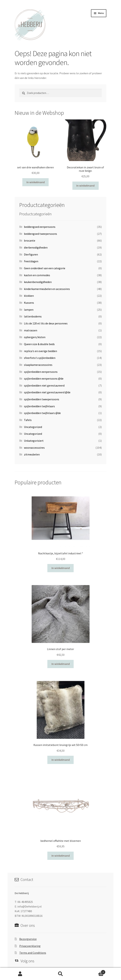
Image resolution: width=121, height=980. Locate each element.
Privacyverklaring (30, 946)
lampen (29, 310)
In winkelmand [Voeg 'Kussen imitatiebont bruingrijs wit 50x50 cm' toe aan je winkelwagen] (61, 760)
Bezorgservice (28, 939)
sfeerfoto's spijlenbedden (40, 358)
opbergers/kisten (35, 337)
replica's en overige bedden (40, 351)
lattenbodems (33, 316)
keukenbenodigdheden (38, 282)
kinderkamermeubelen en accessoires (47, 289)
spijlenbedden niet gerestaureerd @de (47, 392)
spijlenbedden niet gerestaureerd (44, 385)
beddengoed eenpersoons (40, 227)
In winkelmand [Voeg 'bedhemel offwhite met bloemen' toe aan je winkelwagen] (61, 856)
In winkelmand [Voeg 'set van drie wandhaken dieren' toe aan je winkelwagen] (36, 182)
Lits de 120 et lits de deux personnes (46, 323)
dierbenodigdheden (36, 247)
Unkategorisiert (34, 441)
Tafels (28, 420)
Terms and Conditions (33, 953)
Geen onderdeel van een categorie (45, 268)
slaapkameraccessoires (38, 365)
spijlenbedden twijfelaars (39, 406)
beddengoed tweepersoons (40, 234)
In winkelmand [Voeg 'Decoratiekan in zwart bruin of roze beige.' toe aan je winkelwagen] (85, 186)
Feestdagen (31, 261)
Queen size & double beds (39, 344)
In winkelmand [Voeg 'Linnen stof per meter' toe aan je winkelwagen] (61, 664)
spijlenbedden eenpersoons (41, 372)
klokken (29, 296)
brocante (30, 240)
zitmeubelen (32, 454)
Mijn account (20, 974)
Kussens (29, 303)
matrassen (31, 330)
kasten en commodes (37, 275)
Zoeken (61, 974)
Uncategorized (33, 427)
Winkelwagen (93, 971)
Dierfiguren (31, 254)
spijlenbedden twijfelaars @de (42, 413)
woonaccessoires (34, 448)
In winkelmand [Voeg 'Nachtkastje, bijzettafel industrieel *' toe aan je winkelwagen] (61, 568)
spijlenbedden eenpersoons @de (44, 379)
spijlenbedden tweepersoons (42, 399)
